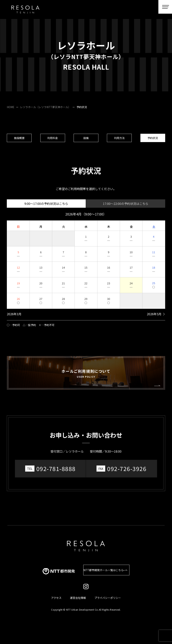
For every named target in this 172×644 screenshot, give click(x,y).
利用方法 (119, 139)
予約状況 (153, 139)
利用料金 (53, 139)
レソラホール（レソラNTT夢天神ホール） (45, 107)
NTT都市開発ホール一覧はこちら (104, 570)
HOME (11, 107)
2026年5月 (154, 317)
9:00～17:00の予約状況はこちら (46, 206)
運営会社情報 (78, 598)
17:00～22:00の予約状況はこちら (126, 206)
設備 (86, 139)
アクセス (56, 598)
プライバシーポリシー (108, 598)
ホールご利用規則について (86, 376)
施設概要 (19, 139)
